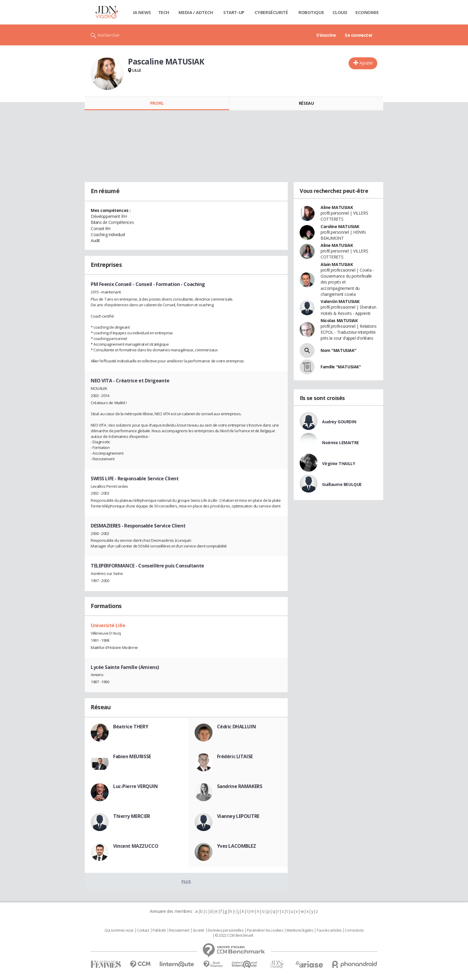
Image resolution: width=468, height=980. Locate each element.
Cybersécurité (271, 12)
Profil (157, 103)
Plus (186, 881)
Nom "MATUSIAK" (338, 350)
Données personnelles (226, 930)
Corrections (354, 930)
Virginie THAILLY (338, 463)
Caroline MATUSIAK (340, 226)
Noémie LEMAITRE (341, 443)
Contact (143, 930)
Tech (164, 12)
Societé (198, 930)
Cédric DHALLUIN (237, 727)
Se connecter (359, 35)
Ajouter (366, 63)
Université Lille (108, 625)
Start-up (234, 12)
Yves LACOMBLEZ (237, 846)
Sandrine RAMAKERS (240, 786)
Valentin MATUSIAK (340, 301)
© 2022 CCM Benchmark (234, 936)
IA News (142, 12)
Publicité (159, 930)
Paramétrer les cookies (265, 930)
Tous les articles (329, 930)
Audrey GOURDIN (339, 422)
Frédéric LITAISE (235, 756)
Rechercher (109, 35)
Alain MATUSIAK (337, 264)
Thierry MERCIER (132, 816)
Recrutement (179, 930)
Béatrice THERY (131, 727)
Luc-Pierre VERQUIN (135, 786)
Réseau (306, 103)
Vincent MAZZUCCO (136, 846)
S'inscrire (326, 35)
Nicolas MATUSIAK (339, 320)
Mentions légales (300, 930)
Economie (367, 12)
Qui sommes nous (119, 930)
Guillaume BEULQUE (342, 484)
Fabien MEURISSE (132, 756)
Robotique (311, 12)
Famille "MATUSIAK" (341, 367)
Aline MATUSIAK (337, 207)
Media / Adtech (196, 12)
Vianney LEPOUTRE (238, 816)
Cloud (340, 12)
